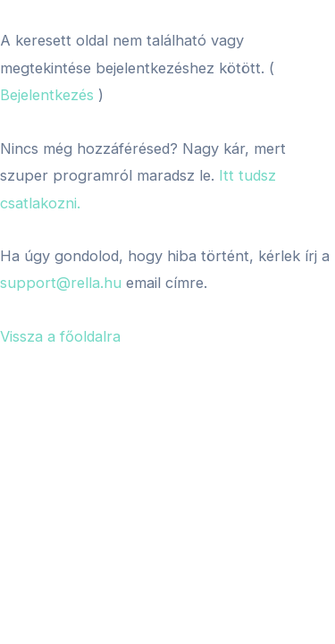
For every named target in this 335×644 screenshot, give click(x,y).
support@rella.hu (61, 283)
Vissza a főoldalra (60, 336)
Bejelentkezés (47, 95)
